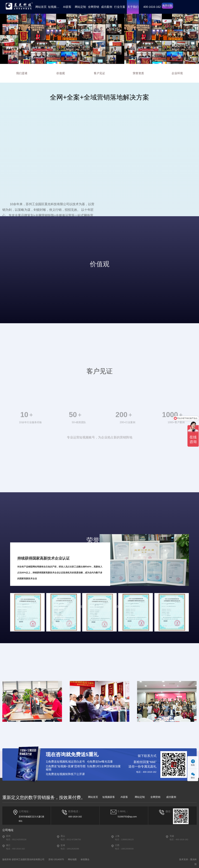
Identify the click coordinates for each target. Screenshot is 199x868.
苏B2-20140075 (56, 859)
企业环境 (177, 73)
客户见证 (99, 73)
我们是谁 (22, 73)
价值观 (61, 73)
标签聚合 (85, 859)
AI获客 (67, 7)
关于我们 (133, 7)
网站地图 (72, 859)
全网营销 (94, 7)
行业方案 (120, 7)
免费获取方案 (167, 6)
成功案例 (107, 7)
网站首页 (41, 7)
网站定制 (80, 7)
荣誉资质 (138, 73)
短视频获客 (54, 7)
